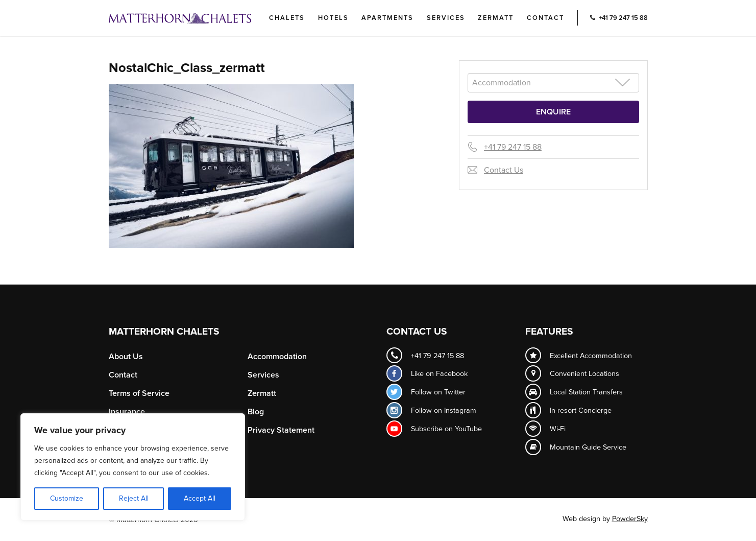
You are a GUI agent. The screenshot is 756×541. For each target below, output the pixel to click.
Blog (256, 412)
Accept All (200, 498)
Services (446, 18)
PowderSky (630, 519)
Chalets (287, 18)
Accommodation (277, 357)
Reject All (134, 498)
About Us (126, 357)
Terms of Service (139, 393)
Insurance (127, 412)
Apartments (387, 18)
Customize (67, 498)
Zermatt (496, 18)
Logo (197, 18)
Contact (545, 18)
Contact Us (504, 170)
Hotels (333, 18)
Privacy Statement (281, 430)
